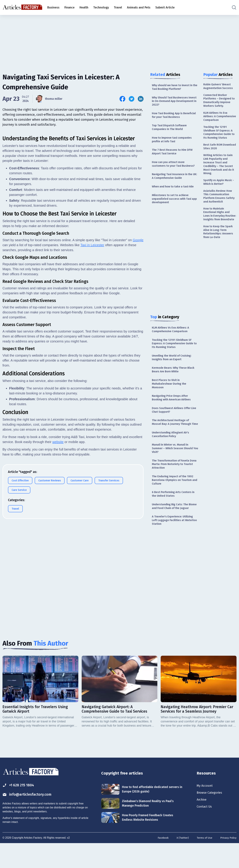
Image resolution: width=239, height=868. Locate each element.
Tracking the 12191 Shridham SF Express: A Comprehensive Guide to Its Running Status (174, 350)
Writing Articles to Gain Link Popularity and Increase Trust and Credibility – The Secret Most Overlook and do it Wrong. (219, 173)
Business (53, 7)
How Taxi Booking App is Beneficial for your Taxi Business (174, 117)
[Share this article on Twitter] (132, 99)
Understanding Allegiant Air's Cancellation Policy (172, 449)
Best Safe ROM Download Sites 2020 (218, 154)
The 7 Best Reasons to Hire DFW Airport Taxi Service (173, 155)
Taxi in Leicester (92, 324)
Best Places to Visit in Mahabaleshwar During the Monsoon (170, 392)
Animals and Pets (139, 7)
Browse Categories (211, 817)
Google (138, 319)
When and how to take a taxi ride (175, 191)
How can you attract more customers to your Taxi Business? (175, 168)
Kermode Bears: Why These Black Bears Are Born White (175, 377)
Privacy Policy (228, 862)
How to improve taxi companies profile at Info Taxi (173, 142)
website (58, 521)
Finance (69, 7)
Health (84, 7)
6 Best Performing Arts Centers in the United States (175, 512)
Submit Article (165, 7)
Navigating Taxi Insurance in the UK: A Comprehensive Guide (174, 180)
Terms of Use (204, 862)
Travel (118, 7)
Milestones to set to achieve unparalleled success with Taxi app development (173, 204)
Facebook (161, 862)
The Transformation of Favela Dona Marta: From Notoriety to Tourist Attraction (173, 480)
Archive (202, 824)
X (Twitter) (182, 862)
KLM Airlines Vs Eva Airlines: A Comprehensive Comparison (172, 335)
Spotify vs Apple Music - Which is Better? (220, 192)
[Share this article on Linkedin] (141, 99)
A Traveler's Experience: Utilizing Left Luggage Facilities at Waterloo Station (174, 543)
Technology (101, 7)
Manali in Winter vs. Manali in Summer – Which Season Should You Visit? (174, 464)
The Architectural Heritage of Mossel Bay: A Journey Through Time (173, 434)
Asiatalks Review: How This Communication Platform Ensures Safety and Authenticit (220, 207)
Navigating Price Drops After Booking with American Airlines (173, 407)
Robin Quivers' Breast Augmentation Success (219, 86)
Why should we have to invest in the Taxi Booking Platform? (174, 87)
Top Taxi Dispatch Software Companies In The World (170, 129)
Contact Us (205, 831)
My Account (205, 809)
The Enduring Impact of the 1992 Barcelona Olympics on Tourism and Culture (174, 497)
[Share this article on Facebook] (122, 99)
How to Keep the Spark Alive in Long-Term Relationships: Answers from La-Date (219, 248)
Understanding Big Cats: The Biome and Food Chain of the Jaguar (172, 526)
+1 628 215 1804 (20, 809)
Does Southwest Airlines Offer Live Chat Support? (173, 420)
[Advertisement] (119, 41)
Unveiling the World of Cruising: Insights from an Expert (173, 365)
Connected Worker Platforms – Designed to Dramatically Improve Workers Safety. (220, 101)
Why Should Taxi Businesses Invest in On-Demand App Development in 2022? (171, 102)
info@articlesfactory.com (29, 819)
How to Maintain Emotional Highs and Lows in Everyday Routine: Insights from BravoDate (218, 228)
